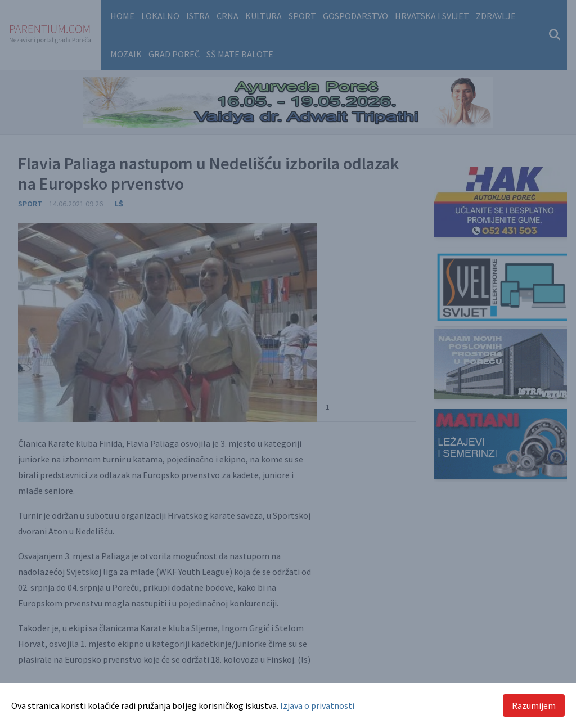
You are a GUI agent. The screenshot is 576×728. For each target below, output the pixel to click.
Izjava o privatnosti (317, 705)
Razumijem (534, 705)
